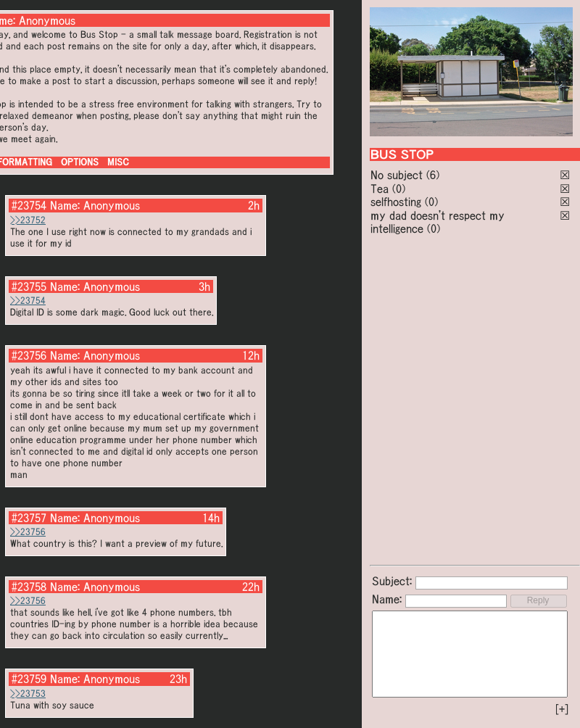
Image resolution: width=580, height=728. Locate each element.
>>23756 (28, 532)
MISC (118, 162)
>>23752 (28, 220)
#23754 (29, 205)
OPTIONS (80, 162)
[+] (562, 709)
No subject (398, 175)
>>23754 (28, 301)
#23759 (29, 679)
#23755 (29, 286)
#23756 (29, 355)
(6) (433, 175)
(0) (399, 189)
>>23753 (28, 694)
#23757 (29, 518)
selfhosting (396, 202)
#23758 (29, 587)
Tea (380, 189)
